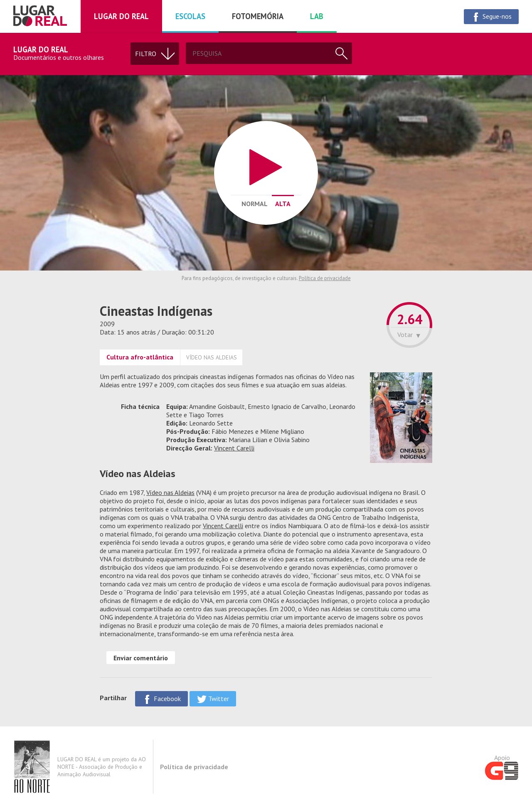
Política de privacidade (325, 278)
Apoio (502, 767)
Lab (317, 16)
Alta (283, 204)
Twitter (213, 699)
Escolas (190, 16)
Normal (255, 204)
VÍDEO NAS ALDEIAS (212, 357)
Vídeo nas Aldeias (170, 492)
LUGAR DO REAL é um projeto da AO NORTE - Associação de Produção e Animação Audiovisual (80, 767)
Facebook (161, 699)
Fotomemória (258, 16)
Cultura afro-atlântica (140, 357)
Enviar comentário (141, 658)
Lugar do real (121, 16)
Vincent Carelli (234, 448)
